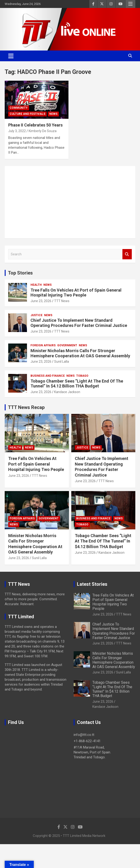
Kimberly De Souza (43, 131)
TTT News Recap (26, 407)
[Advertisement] (70, 202)
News (53, 114)
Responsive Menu (130, 4)
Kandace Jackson (67, 392)
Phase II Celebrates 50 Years (35, 125)
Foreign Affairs (43, 345)
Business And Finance (48, 376)
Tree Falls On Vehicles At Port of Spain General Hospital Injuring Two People (76, 293)
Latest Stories (92, 584)
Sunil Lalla (62, 362)
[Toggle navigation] (11, 56)
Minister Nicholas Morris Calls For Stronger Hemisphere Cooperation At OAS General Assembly (80, 353)
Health (36, 285)
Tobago (82, 376)
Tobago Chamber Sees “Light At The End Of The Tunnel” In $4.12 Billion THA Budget (77, 384)
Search (127, 254)
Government (67, 345)
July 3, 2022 (17, 131)
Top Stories (20, 273)
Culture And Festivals (27, 114)
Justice (36, 315)
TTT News (62, 301)
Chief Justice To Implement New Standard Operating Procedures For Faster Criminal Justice (79, 323)
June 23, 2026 (41, 301)
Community (19, 108)
